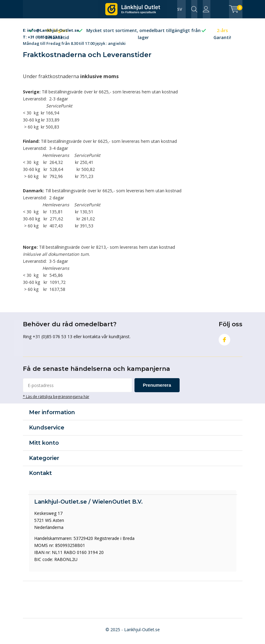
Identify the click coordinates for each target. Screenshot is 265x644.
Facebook (224, 341)
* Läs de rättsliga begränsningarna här (56, 400)
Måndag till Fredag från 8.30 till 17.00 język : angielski (74, 38)
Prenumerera (157, 388)
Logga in (206, 9)
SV (180, 9)
